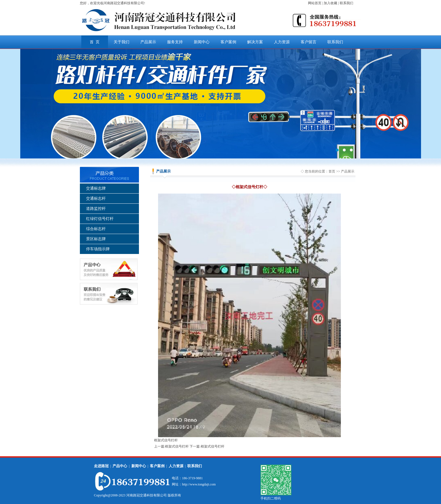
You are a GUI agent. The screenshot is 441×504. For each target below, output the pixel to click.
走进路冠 (101, 466)
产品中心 (120, 466)
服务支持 (175, 42)
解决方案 (255, 42)
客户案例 (228, 42)
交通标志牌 (96, 188)
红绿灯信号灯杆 (100, 219)
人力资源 (282, 42)
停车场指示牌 (98, 249)
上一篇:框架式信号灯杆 (171, 446)
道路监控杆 (96, 209)
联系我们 (335, 42)
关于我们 (121, 42)
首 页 (95, 42)
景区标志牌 (96, 239)
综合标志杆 (96, 229)
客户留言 (309, 42)
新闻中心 (202, 42)
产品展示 (148, 42)
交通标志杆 (96, 198)
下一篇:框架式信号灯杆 (207, 446)
